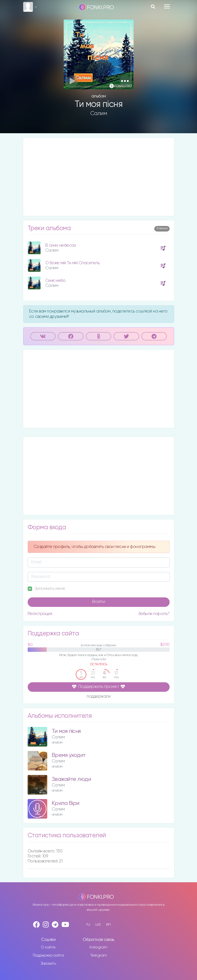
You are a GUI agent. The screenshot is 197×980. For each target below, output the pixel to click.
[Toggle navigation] (167, 6)
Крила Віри (66, 803)
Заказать (48, 964)
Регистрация (40, 614)
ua (98, 924)
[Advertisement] (99, 177)
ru (88, 924)
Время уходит (69, 755)
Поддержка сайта (48, 955)
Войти (99, 602)
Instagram (98, 947)
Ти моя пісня (66, 731)
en (108, 924)
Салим (99, 113)
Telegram (99, 955)
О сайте (48, 947)
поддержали (98, 697)
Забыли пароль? (154, 614)
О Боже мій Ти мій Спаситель (73, 263)
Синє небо (55, 281)
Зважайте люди (71, 779)
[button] (125, 81)
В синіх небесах (61, 245)
